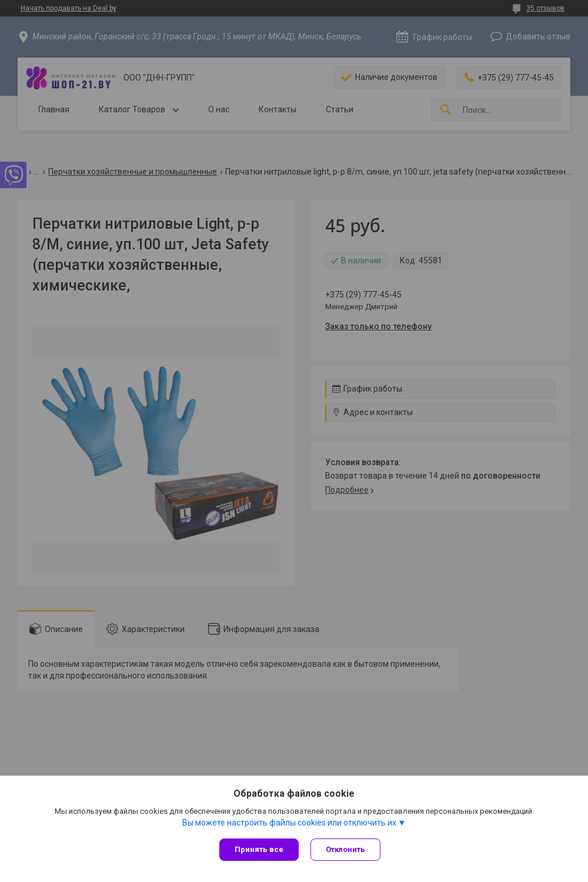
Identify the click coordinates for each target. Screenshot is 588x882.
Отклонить (345, 849)
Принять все (259, 849)
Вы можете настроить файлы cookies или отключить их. (290, 823)
